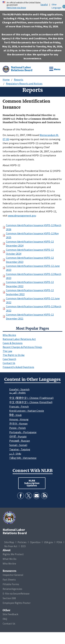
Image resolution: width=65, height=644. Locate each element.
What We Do (10, 559)
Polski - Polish (17, 428)
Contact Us (9, 363)
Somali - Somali (18, 445)
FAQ (5, 619)
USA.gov (49, 542)
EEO (23, 546)
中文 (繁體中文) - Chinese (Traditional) (31, 398)
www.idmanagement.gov (22, 215)
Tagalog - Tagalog (20, 449)
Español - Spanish (19, 389)
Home (6, 79)
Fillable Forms (11, 584)
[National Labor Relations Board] (6, 69)
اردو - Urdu (15, 453)
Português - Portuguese (23, 432)
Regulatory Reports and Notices (24, 83)
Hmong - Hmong (19, 419)
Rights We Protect (13, 554)
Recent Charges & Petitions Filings (22, 347)
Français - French (19, 406)
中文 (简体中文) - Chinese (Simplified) (31, 402)
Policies (22, 542)
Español (44, 4)
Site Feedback (10, 614)
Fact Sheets (9, 579)
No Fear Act (11, 546)
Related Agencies (12, 589)
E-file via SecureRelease (16, 593)
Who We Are (9, 335)
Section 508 (9, 598)
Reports (19, 79)
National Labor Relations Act (19, 339)
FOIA (59, 542)
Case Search (9, 359)
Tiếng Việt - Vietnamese (23, 458)
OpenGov (35, 542)
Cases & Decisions (13, 343)
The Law (7, 351)
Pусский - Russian (20, 441)
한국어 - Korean (18, 423)
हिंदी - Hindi (15, 415)
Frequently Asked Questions (18, 367)
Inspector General (13, 575)
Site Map (9, 542)
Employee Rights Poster (17, 603)
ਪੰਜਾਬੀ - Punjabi (18, 436)
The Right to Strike (14, 355)
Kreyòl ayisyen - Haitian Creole (27, 411)
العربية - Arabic (17, 393)
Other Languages (58, 6)
